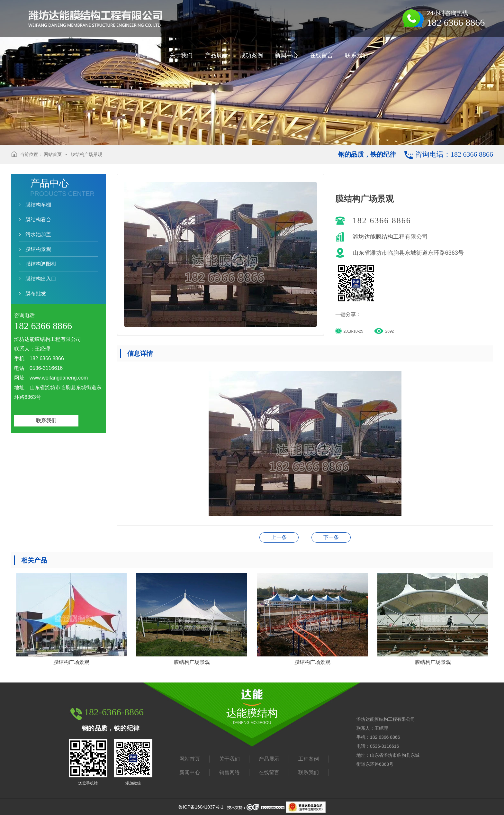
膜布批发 (36, 293)
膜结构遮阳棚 (41, 264)
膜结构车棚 (38, 205)
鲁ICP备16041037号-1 (201, 807)
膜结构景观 (38, 249)
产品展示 (269, 759)
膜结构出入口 (41, 279)
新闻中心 (190, 772)
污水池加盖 (38, 234)
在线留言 (269, 772)
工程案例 (309, 759)
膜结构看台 (38, 220)
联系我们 (46, 421)
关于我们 (230, 759)
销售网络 (230, 772)
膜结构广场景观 (86, 154)
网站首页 (53, 154)
